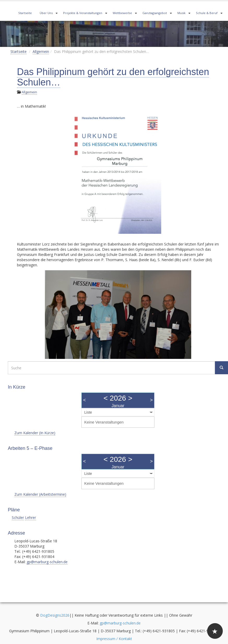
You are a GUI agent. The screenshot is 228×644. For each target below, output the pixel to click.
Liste (88, 412)
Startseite (25, 13)
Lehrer (31, 517)
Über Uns (46, 13)
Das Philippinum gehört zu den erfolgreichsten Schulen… (113, 77)
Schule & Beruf (207, 13)
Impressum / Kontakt (114, 639)
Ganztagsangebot (155, 13)
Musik (181, 13)
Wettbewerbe (122, 13)
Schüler (18, 517)
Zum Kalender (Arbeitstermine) (40, 494)
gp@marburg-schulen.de (47, 562)
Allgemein (41, 51)
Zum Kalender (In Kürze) (35, 433)
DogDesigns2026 (55, 615)
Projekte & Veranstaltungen (83, 13)
